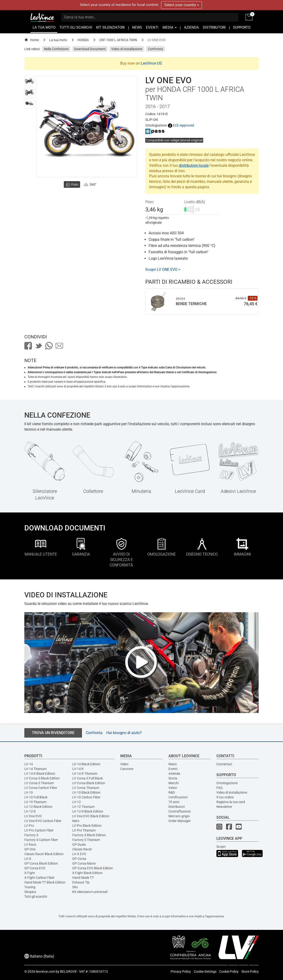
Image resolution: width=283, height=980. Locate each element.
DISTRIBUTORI (214, 28)
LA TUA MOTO (44, 28)
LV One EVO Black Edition (91, 816)
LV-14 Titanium (35, 769)
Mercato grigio (179, 816)
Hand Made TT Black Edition (45, 882)
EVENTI (152, 28)
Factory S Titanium (86, 840)
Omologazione (227, 783)
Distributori (177, 807)
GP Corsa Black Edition (41, 863)
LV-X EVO (79, 854)
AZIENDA (191, 28)
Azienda (174, 774)
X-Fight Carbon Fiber (39, 878)
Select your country (182, 5)
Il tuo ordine (225, 797)
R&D (172, 792)
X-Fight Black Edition (87, 873)
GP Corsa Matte (84, 863)
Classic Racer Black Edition (44, 854)
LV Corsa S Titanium (39, 783)
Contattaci (224, 764)
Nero (76, 821)
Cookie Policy (229, 971)
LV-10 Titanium (35, 802)
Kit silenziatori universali (90, 892)
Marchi (174, 783)
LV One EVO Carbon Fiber (43, 821)
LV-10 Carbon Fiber (86, 797)
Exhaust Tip (81, 882)
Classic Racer (82, 849)
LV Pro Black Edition (87, 826)
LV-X (28, 859)
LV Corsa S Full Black (88, 778)
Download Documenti (90, 49)
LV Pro (29, 826)
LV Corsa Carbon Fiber (41, 788)
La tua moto (58, 40)
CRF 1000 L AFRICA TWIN (118, 40)
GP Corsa (79, 859)
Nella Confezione (56, 49)
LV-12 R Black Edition (88, 811)
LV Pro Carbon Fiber (39, 830)
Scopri (221, 847)
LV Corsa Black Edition (89, 783)
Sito (75, 887)
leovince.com (45, 971)
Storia (173, 778)
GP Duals (79, 844)
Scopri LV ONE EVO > (163, 269)
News (173, 764)
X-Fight (30, 873)
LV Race (30, 844)
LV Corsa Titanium (86, 788)
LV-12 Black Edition (38, 807)
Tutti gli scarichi (36, 897)
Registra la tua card (231, 802)
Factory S (31, 835)
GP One (30, 849)
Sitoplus (30, 892)
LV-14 (29, 764)
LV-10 (29, 792)
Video (124, 764)
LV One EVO (33, 816)
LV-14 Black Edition (86, 764)
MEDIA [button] (170, 28)
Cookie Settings (205, 971)
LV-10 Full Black (36, 797)
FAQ (219, 788)
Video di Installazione (127, 49)
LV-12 (77, 802)
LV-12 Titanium (83, 807)
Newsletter (224, 807)
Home (32, 40)
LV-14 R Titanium (85, 774)
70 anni (174, 802)
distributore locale (194, 165)
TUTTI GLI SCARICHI (76, 28)
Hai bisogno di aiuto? (124, 733)
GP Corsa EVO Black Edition (93, 868)
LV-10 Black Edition (86, 792)
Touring (30, 887)
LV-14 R (78, 769)
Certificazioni (178, 797)
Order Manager (180, 821)
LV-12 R (30, 811)
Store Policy (250, 971)
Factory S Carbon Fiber (41, 840)
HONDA (83, 40)
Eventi (173, 769)
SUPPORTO (242, 28)
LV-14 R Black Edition (40, 774)
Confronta (155, 49)
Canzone (127, 769)
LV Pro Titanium (84, 830)
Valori (173, 788)
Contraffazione (180, 811)
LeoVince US (151, 63)
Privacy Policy (181, 971)
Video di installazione (232, 792)
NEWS (137, 28)
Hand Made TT (83, 878)
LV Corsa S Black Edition (42, 778)
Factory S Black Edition (89, 835)
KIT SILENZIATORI (110, 28)
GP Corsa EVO (35, 868)
